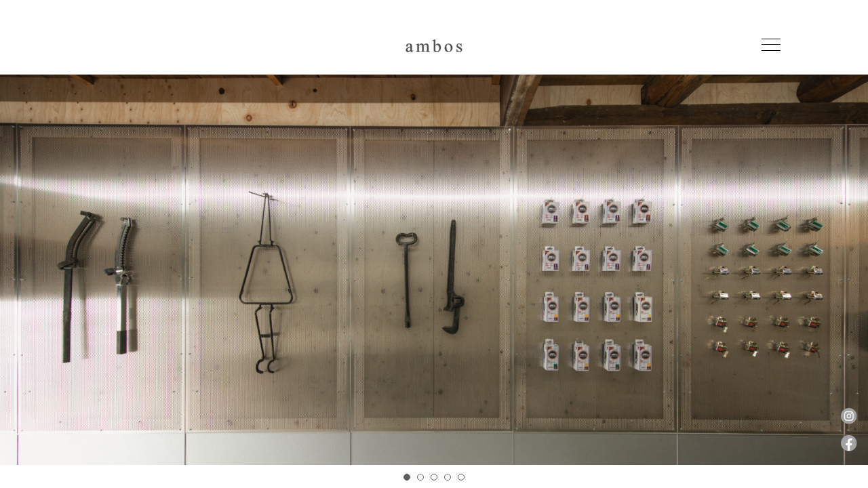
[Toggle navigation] (771, 45)
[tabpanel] (434, 281)
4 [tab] (448, 477)
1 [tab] (407, 477)
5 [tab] (461, 477)
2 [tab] (420, 477)
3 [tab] (434, 477)
